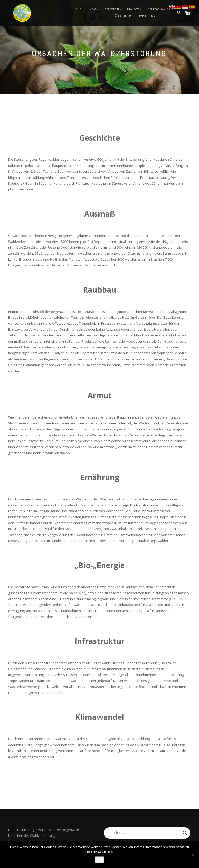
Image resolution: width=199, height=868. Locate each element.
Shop (165, 16)
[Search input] (145, 833)
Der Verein (112, 10)
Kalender (123, 16)
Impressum (146, 16)
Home (78, 10)
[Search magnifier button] (185, 833)
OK (100, 859)
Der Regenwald (158, 10)
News (93, 10)
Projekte (133, 10)
